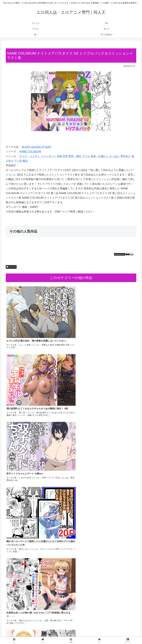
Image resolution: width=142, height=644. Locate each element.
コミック (11, 267)
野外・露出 (75, 156)
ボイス (74, 635)
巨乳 (65, 156)
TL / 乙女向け (91, 635)
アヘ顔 (18, 161)
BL (81, 635)
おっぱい (115, 156)
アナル (86, 156)
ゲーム (65, 635)
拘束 (59, 156)
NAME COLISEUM (30, 152)
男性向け (126, 156)
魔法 (25, 161)
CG (57, 635)
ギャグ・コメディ (30, 156)
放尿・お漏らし (100, 156)
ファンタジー (48, 156)
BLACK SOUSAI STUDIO (37, 147)
